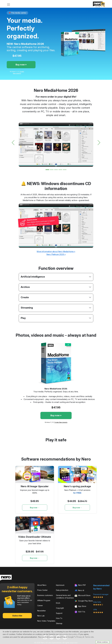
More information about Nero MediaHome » (56, 251)
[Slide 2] (52, 170)
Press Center (42, 590)
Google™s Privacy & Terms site (81, 637)
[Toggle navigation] (9, 5)
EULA (58, 603)
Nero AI (79, 590)
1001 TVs (80, 612)
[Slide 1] (47, 170)
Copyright (60, 608)
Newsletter (42, 611)
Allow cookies (102, 642)
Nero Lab (41, 616)
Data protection (62, 590)
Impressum (60, 585)
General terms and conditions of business (65, 597)
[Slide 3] (56, 170)
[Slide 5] (65, 170)
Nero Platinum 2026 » (56, 254)
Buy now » (21, 65)
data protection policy (68, 634)
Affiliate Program (44, 600)
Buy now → (35, 508)
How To (59, 618)
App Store (80, 606)
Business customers (45, 595)
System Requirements (61, 422)
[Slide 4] (60, 170)
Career (40, 605)
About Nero (42, 585)
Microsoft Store (83, 596)
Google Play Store (84, 601)
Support (59, 613)
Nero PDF (80, 585)
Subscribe (17, 616)
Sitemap (59, 623)
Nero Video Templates (46, 621)
